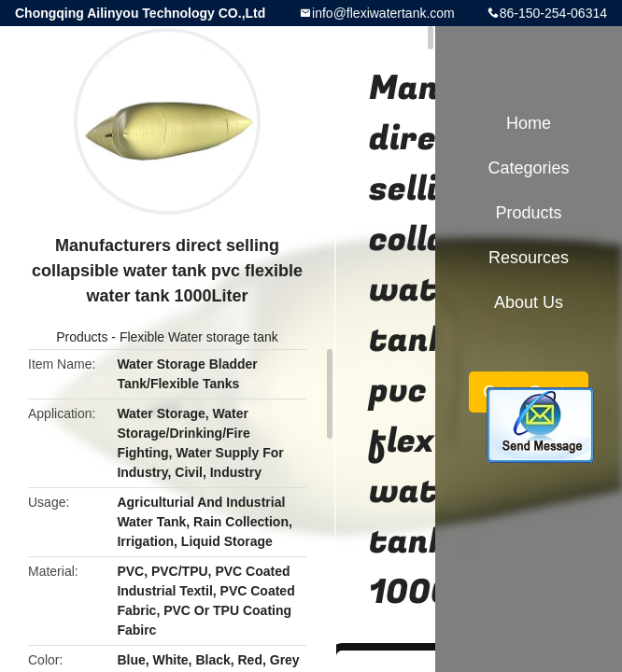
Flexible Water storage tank (199, 337)
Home (529, 123)
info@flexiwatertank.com (383, 13)
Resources (529, 258)
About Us (529, 302)
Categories (528, 168)
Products (82, 337)
